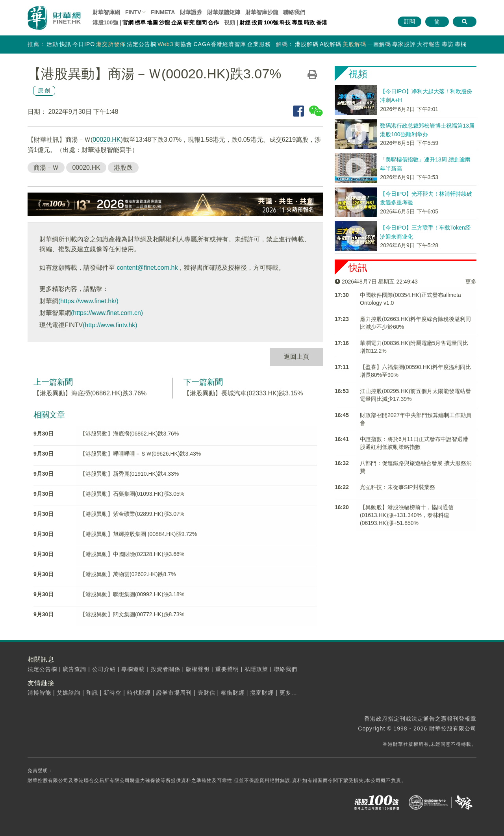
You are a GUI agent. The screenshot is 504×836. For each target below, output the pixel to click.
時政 (309, 22)
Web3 (165, 44)
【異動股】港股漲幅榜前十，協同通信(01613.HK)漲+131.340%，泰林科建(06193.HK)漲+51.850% (407, 515)
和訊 (92, 693)
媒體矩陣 (224, 12)
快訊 (65, 44)
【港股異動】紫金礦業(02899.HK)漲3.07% (132, 514)
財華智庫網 (106, 12)
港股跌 (123, 168)
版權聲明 (198, 669)
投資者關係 (166, 669)
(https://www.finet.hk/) (88, 301)
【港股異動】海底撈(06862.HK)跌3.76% (90, 393)
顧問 (201, 22)
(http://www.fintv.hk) (110, 325)
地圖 (152, 22)
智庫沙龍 (262, 12)
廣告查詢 (74, 669)
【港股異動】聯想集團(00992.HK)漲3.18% (132, 594)
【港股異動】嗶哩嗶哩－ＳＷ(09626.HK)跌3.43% (140, 454)
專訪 (448, 44)
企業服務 (259, 44)
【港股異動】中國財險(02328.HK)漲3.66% (132, 554)
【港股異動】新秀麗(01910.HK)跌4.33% (129, 474)
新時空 (112, 693)
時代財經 (139, 693)
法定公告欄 (142, 44)
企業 (177, 22)
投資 (257, 22)
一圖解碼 (379, 44)
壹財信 (207, 693)
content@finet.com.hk (147, 268)
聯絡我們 (294, 12)
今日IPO (84, 44)
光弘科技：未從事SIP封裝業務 (397, 487)
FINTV (133, 12)
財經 (245, 22)
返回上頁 (296, 357)
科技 (285, 22)
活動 (52, 44)
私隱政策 (256, 669)
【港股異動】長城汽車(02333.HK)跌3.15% (243, 393)
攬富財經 (262, 693)
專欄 (461, 44)
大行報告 (429, 44)
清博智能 (39, 693)
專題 (297, 22)
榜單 (140, 22)
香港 (322, 22)
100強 (271, 22)
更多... (288, 693)
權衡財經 (233, 693)
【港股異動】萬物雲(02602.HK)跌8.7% (128, 574)
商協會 (183, 44)
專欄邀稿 (133, 669)
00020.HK (107, 140)
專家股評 (404, 44)
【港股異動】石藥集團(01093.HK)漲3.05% (132, 494)
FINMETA (163, 12)
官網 (128, 22)
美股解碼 (354, 44)
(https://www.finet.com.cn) (107, 313)
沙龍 (165, 22)
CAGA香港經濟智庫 (220, 44)
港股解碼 (307, 44)
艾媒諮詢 (69, 693)
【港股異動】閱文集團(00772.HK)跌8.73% (132, 614)
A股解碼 (331, 44)
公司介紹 (104, 669)
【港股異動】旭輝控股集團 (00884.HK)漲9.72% (138, 534)
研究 (189, 22)
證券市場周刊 (174, 693)
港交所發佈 (111, 44)
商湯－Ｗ (46, 168)
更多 (471, 282)
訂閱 (409, 21)
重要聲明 (227, 669)
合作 (213, 22)
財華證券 (191, 12)
